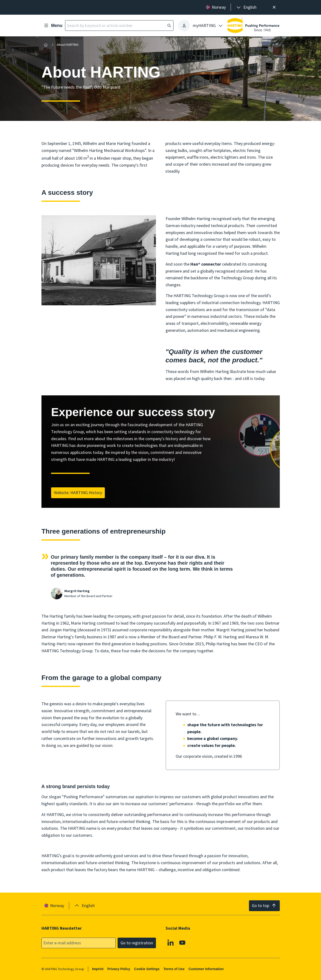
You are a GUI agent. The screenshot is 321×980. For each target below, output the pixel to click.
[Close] (274, 7)
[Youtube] (182, 942)
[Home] (46, 45)
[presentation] (246, 7)
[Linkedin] (170, 942)
